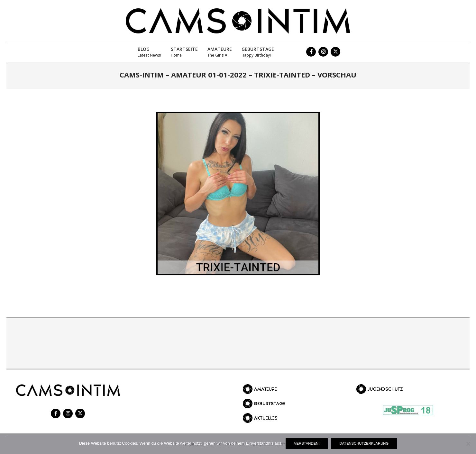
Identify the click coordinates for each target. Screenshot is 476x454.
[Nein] (468, 444)
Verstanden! (307, 443)
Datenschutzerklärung (364, 443)
